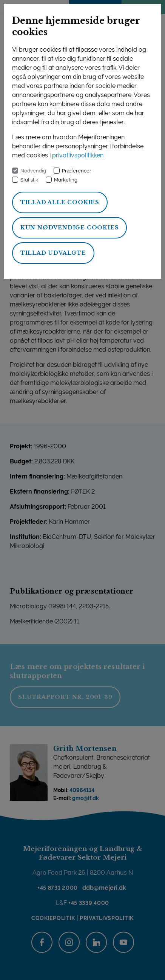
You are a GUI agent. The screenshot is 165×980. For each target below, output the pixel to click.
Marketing (66, 180)
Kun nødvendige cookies (70, 228)
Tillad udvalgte (53, 253)
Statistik (29, 180)
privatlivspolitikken (78, 155)
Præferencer (77, 171)
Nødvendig (33, 171)
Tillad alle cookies (60, 202)
